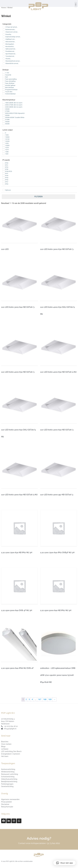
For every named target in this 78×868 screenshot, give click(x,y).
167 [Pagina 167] (40, 699)
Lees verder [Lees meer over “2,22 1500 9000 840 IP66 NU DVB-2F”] (8, 677)
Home (4, 8)
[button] (76, 5)
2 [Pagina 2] (26, 699)
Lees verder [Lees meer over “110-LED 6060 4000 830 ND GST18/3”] (8, 380)
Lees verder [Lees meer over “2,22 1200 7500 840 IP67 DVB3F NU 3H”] (47, 561)
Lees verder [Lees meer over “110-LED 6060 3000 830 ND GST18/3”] (47, 258)
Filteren (38, 197)
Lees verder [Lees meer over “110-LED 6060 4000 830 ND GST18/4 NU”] (47, 380)
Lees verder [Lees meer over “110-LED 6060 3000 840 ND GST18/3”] (8, 315)
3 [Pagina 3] (29, 699)
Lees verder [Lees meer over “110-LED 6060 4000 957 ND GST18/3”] (47, 503)
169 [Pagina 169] (50, 699)
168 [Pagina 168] (45, 699)
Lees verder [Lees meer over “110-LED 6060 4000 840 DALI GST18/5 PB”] (8, 445)
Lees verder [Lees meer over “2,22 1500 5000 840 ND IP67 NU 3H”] (47, 619)
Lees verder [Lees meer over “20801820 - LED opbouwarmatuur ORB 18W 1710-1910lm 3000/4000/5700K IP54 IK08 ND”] (47, 691)
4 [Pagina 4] (32, 699)
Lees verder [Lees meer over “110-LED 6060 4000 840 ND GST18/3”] (47, 438)
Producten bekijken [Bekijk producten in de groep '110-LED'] (12, 258)
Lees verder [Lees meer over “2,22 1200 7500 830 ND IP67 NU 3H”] (8, 561)
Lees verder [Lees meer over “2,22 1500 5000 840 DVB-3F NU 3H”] (8, 619)
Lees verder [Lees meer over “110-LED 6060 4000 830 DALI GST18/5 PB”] (47, 322)
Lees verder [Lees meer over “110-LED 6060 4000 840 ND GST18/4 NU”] (8, 503)
